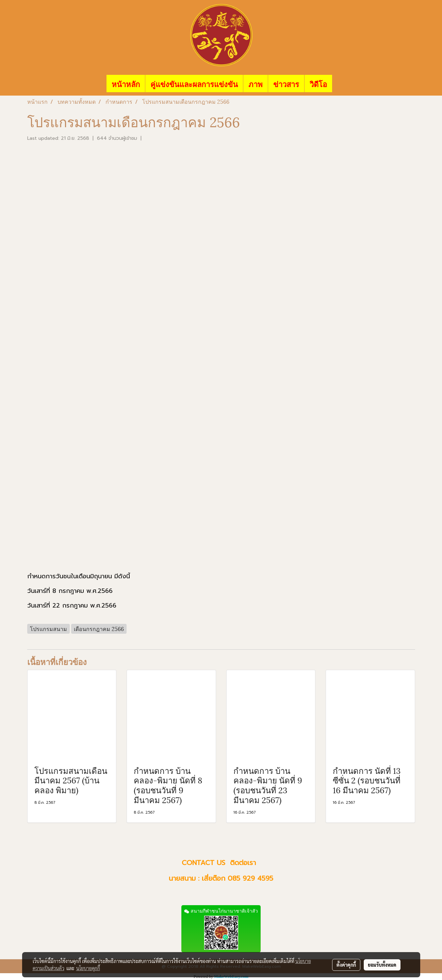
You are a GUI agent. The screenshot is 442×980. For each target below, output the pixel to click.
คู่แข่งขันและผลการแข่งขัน (194, 84)
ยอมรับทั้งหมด (382, 965)
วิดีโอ (318, 84)
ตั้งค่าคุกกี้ (346, 965)
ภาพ (256, 84)
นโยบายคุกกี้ (88, 968)
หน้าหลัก (126, 84)
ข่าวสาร (286, 84)
